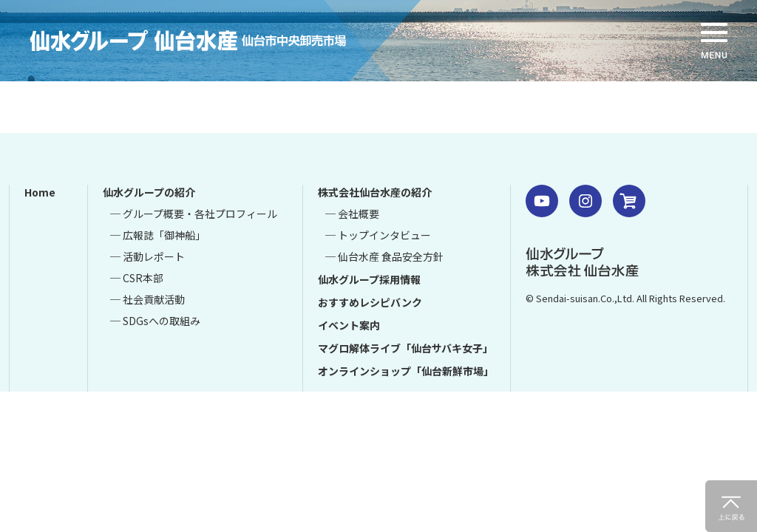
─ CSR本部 (137, 278)
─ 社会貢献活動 (147, 299)
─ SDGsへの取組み (155, 321)
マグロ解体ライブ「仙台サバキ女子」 (405, 348)
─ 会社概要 (352, 214)
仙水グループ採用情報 (369, 279)
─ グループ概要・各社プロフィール (194, 214)
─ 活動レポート (147, 256)
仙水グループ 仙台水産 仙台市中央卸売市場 (211, 41)
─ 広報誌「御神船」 (158, 235)
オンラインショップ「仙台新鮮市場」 (406, 371)
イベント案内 (349, 325)
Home (40, 192)
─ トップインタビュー (378, 235)
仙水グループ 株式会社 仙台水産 (582, 262)
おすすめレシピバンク (370, 302)
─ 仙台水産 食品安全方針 (384, 256)
